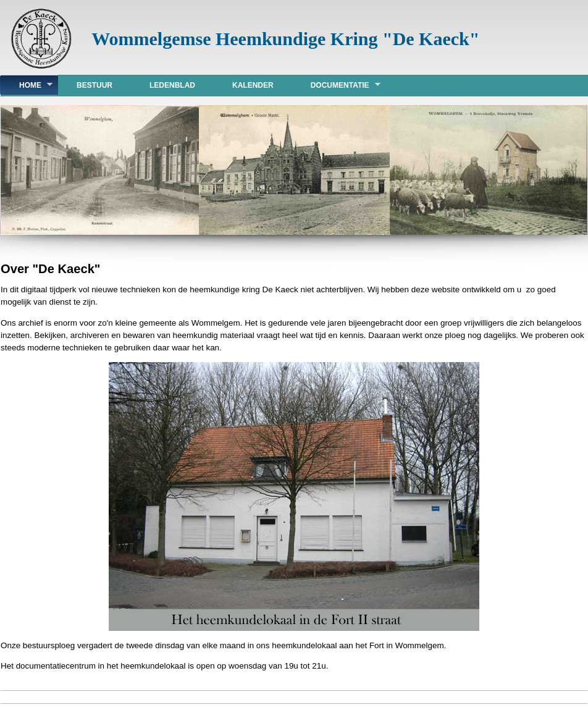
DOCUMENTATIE (336, 85)
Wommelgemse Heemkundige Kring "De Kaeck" (285, 39)
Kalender (253, 85)
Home (27, 85)
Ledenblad (172, 85)
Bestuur (94, 85)
